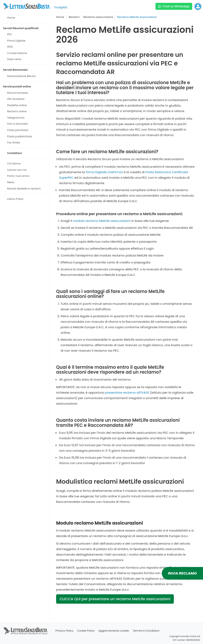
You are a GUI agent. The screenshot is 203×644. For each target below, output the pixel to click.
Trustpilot (61, 7)
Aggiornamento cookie (114, 631)
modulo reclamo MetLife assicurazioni (102, 221)
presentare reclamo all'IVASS (127, 392)
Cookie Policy (86, 631)
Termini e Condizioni (146, 631)
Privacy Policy (64, 631)
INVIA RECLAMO (182, 573)
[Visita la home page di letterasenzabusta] (26, 6)
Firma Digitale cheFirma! (104, 172)
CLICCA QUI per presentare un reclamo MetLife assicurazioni (115, 599)
